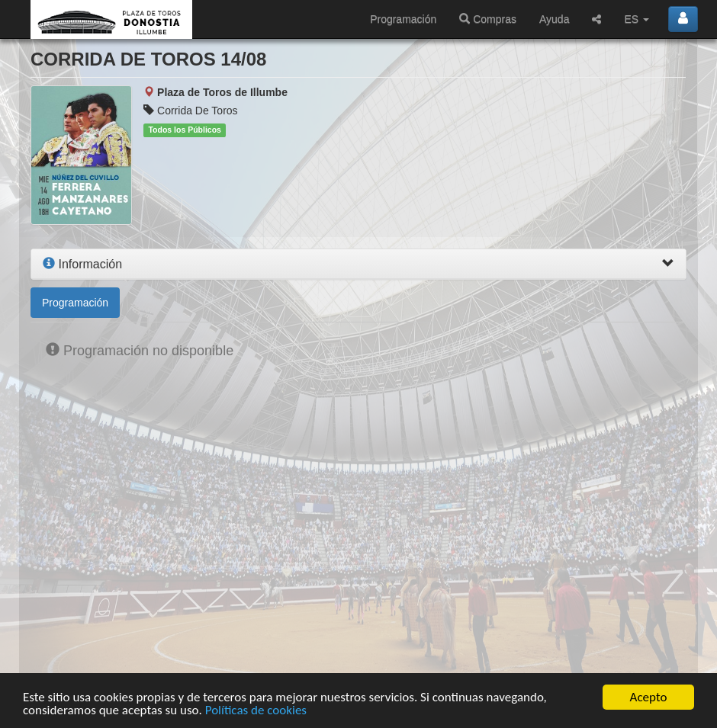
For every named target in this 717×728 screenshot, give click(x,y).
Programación (403, 19)
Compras (488, 19)
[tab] (358, 265)
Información (82, 264)
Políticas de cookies (256, 710)
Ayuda (554, 19)
